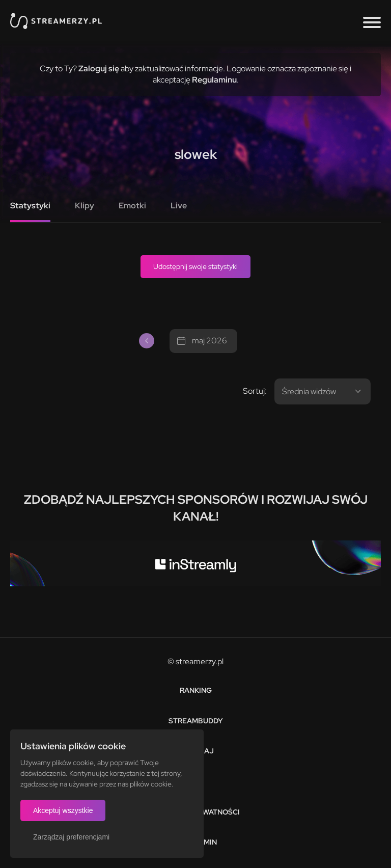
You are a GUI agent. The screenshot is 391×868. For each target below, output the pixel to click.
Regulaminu (214, 80)
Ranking (196, 690)
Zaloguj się (99, 69)
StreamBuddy (196, 721)
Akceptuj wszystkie (63, 810)
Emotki (132, 206)
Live (179, 206)
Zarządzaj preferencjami (71, 837)
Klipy (85, 206)
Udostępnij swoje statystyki (195, 266)
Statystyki (30, 206)
